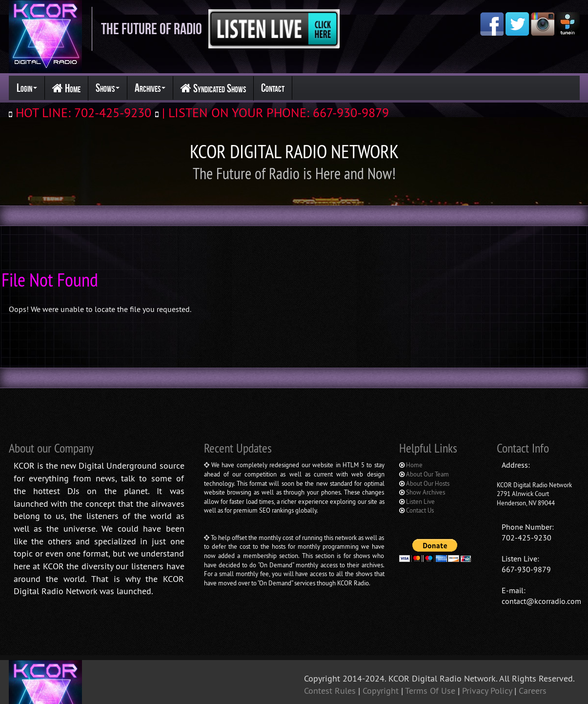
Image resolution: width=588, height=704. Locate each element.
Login (27, 88)
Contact (273, 88)
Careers (533, 652)
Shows (108, 88)
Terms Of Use (431, 652)
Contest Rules (331, 652)
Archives (150, 88)
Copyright (382, 652)
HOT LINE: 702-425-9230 (82, 113)
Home (66, 88)
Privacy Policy (488, 652)
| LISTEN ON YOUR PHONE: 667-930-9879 (274, 113)
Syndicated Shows (213, 88)
